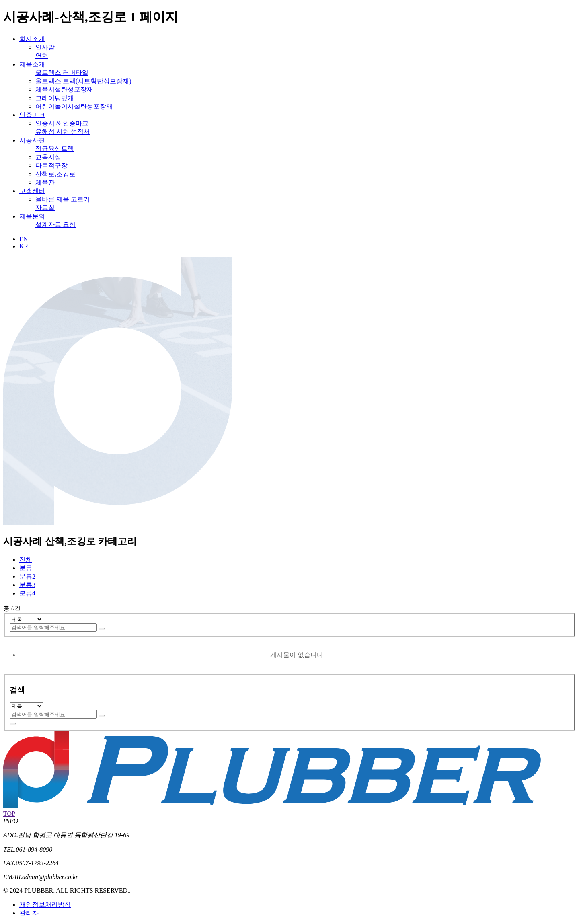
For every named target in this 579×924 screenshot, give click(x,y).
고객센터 (32, 191)
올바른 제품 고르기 (63, 199)
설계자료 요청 (55, 225)
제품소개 (32, 64)
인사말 (45, 47)
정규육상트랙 (55, 149)
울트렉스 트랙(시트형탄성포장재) (83, 81)
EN (24, 239)
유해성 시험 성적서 (63, 132)
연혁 (42, 56)
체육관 (45, 182)
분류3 (27, 585)
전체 (26, 560)
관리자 (29, 913)
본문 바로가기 (0, 0)
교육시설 (48, 157)
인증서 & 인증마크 (62, 123)
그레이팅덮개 (55, 98)
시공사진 (32, 140)
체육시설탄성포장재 (64, 89)
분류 (26, 568)
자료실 (45, 208)
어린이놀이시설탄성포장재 (74, 106)
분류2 (27, 576)
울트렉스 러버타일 (62, 73)
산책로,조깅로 (55, 174)
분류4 (27, 593)
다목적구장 (51, 165)
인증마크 (32, 115)
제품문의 (32, 216)
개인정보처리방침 (45, 904)
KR (24, 246)
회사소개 (32, 39)
